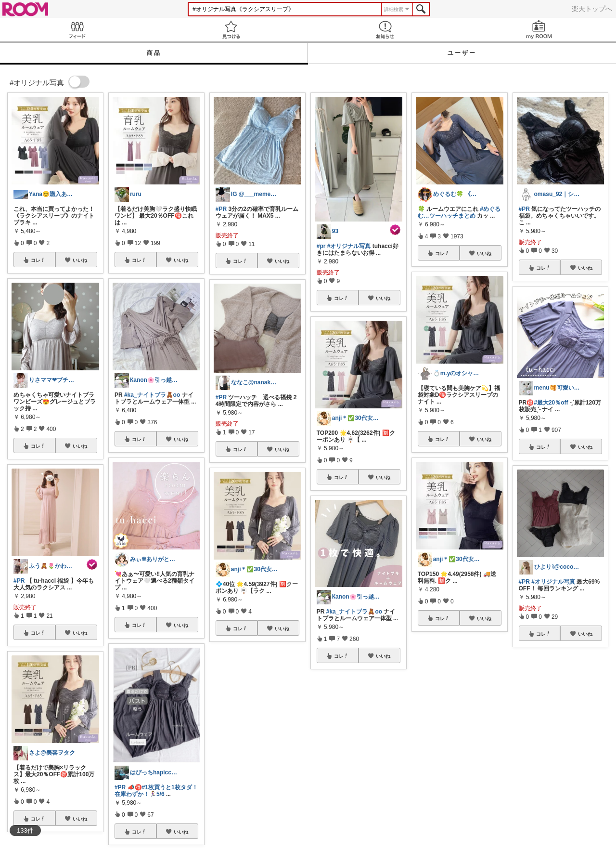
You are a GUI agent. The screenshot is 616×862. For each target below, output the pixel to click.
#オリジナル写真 (349, 246)
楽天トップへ (592, 9)
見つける (231, 30)
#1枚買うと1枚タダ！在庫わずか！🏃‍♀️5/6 (156, 791)
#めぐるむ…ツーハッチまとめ (459, 212)
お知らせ (385, 30)
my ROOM (539, 30)
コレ (38, 260)
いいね (80, 260)
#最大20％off (551, 403)
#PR (19, 581)
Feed (77, 30)
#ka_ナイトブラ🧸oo (152, 395)
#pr (321, 246)
